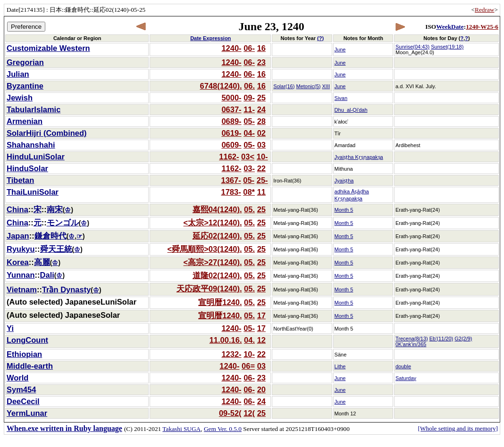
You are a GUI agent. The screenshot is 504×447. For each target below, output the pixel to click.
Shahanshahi (31, 145)
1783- (231, 192)
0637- (231, 109)
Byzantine (25, 86)
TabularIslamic (34, 109)
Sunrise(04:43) (412, 47)
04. (249, 340)
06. (249, 86)
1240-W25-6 (482, 27)
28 (261, 121)
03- (249, 168)
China (17, 209)
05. (249, 209)
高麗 (42, 262)
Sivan (341, 98)
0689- (231, 121)
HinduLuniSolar (36, 157)
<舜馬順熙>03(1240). (205, 249)
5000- (231, 98)
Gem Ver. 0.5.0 (223, 429)
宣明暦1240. (220, 302)
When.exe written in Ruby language (64, 428)
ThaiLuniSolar (33, 192)
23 (261, 62)
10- (262, 157)
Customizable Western (48, 48)
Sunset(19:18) (447, 47)
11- (249, 109)
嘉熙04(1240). (217, 209)
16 (261, 48)
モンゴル (63, 223)
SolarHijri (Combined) (47, 133)
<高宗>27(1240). (213, 262)
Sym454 (21, 389)
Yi (10, 328)
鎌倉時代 (50, 236)
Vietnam (22, 290)
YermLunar (27, 413)
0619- (231, 133)
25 (261, 98)
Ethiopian (24, 354)
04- (249, 133)
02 (261, 133)
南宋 (55, 209)
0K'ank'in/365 (411, 344)
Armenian (25, 121)
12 (261, 340)
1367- (231, 180)
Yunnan (21, 275)
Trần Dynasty (66, 290)
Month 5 (344, 210)
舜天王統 (56, 249)
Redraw (484, 10)
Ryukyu (21, 249)
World (17, 378)
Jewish (20, 98)
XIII (326, 86)
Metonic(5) (308, 86)
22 (261, 168)
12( (249, 413)
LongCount (27, 340)
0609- (231, 145)
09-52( (230, 413)
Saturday (406, 378)
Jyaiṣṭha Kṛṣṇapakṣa (359, 157)
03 (261, 145)
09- (249, 98)
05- (249, 121)
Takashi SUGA (181, 429)
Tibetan (20, 180)
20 (261, 389)
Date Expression (210, 38)
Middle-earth (30, 366)
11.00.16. (226, 340)
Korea (18, 262)
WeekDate (450, 27)
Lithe (340, 366)
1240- (231, 48)
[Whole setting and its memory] (458, 428)
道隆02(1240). (217, 275)
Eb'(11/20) (441, 339)
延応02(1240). (217, 236)
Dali (47, 275)
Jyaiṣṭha (344, 181)
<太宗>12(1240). (213, 223)
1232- (231, 354)
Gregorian (25, 62)
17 (261, 315)
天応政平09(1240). (209, 289)
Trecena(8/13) (412, 339)
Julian (18, 74)
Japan (18, 236)
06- (249, 48)
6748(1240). (221, 86)
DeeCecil (23, 401)
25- (262, 180)
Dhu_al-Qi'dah (351, 110)
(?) (320, 38)
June (340, 50)
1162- (229, 157)
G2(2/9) (463, 339)
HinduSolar (27, 168)
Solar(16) (284, 86)
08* (249, 192)
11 (261, 192)
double (403, 366)
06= (248, 366)
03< (248, 157)
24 (261, 109)
